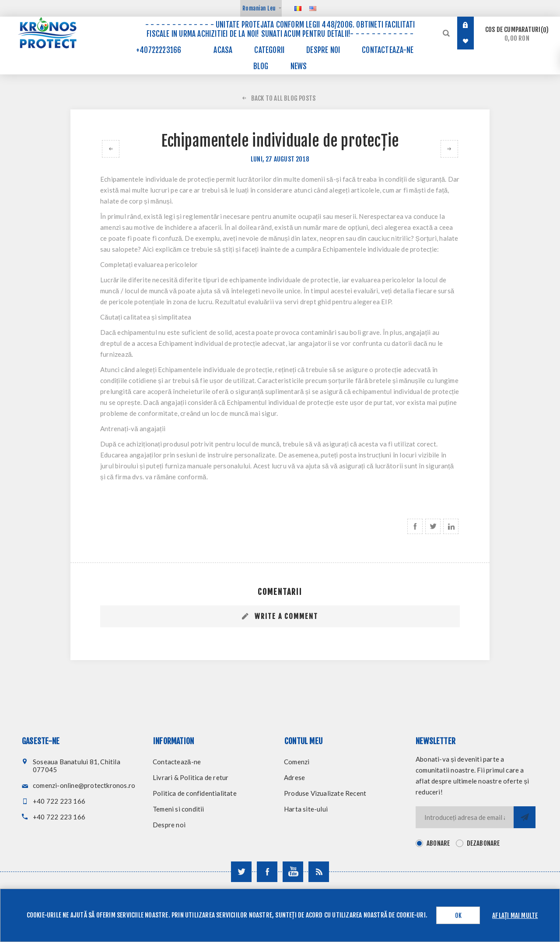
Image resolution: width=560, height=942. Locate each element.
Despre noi (169, 825)
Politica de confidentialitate (195, 793)
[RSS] (319, 872)
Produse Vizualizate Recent (325, 793)
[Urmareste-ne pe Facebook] (267, 872)
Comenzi (297, 762)
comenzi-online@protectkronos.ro (84, 785)
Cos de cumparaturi (517, 34)
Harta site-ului (306, 809)
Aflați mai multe (515, 916)
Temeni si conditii (178, 809)
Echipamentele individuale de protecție (109, 149)
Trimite (525, 817)
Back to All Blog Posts (283, 98)
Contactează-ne (177, 762)
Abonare (438, 843)
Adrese (294, 777)
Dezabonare (483, 843)
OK (458, 916)
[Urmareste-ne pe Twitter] (241, 872)
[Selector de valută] (261, 8)
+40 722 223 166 (59, 801)
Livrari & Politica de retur (191, 777)
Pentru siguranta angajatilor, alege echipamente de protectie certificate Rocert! (451, 149)
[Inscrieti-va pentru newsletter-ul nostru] (465, 817)
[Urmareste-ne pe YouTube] (293, 872)
